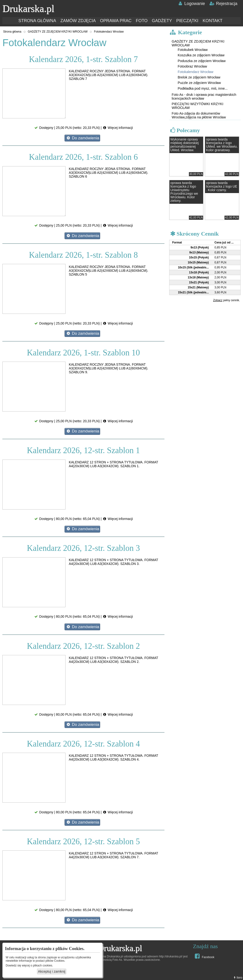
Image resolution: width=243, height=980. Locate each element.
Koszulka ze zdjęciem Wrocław (201, 55)
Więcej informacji (118, 128)
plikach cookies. (43, 965)
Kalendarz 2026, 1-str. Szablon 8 (83, 255)
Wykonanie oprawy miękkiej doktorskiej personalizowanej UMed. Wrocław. (185, 145)
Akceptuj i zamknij (52, 971)
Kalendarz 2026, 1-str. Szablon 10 (83, 353)
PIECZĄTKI (187, 21)
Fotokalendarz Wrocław (109, 32)
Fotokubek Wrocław (193, 50)
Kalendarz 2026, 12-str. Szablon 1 (83, 450)
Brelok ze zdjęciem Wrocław (199, 77)
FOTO (142, 21)
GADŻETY (162, 21)
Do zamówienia (82, 138)
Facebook (204, 956)
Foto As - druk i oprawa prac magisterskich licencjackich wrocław (204, 97)
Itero (238, 978)
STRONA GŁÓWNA (37, 21)
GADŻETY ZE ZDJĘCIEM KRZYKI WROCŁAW (58, 32)
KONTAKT (213, 21)
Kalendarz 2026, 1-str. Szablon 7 (83, 59)
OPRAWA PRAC (116, 21)
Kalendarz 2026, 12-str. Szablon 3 (83, 548)
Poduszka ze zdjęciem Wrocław (202, 61)
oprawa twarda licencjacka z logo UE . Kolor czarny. (222, 187)
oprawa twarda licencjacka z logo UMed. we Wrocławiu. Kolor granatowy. (222, 145)
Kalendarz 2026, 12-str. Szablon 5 (83, 842)
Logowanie (191, 4)
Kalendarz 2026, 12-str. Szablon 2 (83, 646)
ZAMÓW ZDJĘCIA (78, 21)
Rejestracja (223, 4)
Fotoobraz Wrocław (192, 66)
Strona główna (12, 32)
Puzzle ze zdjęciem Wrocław (199, 83)
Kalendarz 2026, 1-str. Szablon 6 (83, 157)
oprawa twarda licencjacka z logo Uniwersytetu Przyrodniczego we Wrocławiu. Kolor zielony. (184, 192)
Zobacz (218, 300)
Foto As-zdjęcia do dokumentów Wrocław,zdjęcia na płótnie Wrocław (199, 115)
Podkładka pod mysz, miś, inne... (203, 88)
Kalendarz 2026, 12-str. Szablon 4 (83, 744)
